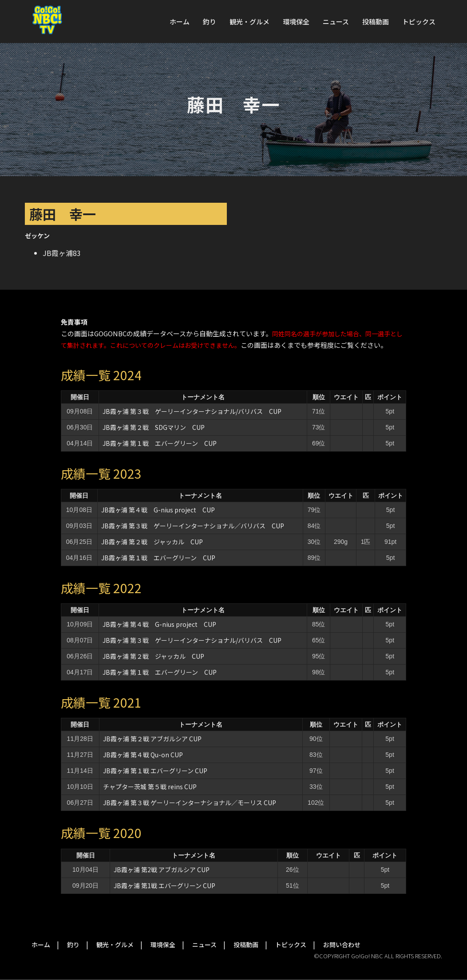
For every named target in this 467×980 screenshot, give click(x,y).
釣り (210, 22)
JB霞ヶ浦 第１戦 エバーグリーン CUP (160, 443)
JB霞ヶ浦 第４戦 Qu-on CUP (143, 755)
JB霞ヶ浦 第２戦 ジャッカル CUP (152, 542)
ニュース (336, 22)
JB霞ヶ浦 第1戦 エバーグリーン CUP (168, 886)
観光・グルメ (249, 22)
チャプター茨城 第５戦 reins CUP (150, 787)
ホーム (180, 22)
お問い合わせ (342, 945)
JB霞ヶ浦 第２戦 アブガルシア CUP (152, 739)
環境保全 (296, 22)
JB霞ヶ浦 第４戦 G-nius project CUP (158, 510)
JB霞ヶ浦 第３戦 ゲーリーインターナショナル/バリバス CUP (192, 411)
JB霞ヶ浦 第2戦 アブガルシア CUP (165, 870)
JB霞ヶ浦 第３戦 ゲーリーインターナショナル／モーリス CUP (190, 803)
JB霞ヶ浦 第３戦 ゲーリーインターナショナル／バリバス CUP (193, 526)
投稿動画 (376, 22)
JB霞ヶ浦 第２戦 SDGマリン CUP (154, 427)
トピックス (419, 22)
